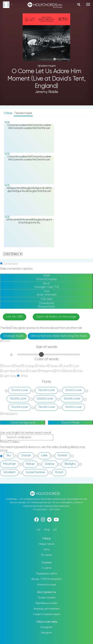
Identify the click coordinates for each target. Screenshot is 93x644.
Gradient (9, 472)
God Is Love (20, 390)
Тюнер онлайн (47, 598)
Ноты (46, 549)
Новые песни (46, 544)
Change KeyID (13, 336)
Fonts (6, 341)
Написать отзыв (46, 585)
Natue (30, 464)
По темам (47, 555)
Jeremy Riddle (46, 92)
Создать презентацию (46, 614)
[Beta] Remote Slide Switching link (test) (59, 336)
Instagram (46, 627)
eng (47, 530)
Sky (9, 456)
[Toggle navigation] (88, 4)
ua (55, 530)
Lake (44, 456)
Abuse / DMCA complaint (46, 579)
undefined (13, 254)
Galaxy (50, 464)
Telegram (47, 633)
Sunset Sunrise (35, 472)
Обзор (8, 113)
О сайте (46, 568)
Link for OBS (15, 317)
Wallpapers (10, 414)
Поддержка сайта (47, 574)
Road (59, 472)
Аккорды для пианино (47, 609)
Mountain (10, 464)
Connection (10, 264)
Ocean (26, 456)
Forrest (63, 456)
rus (39, 530)
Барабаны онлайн (46, 603)
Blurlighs (70, 464)
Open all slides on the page (56, 317)
